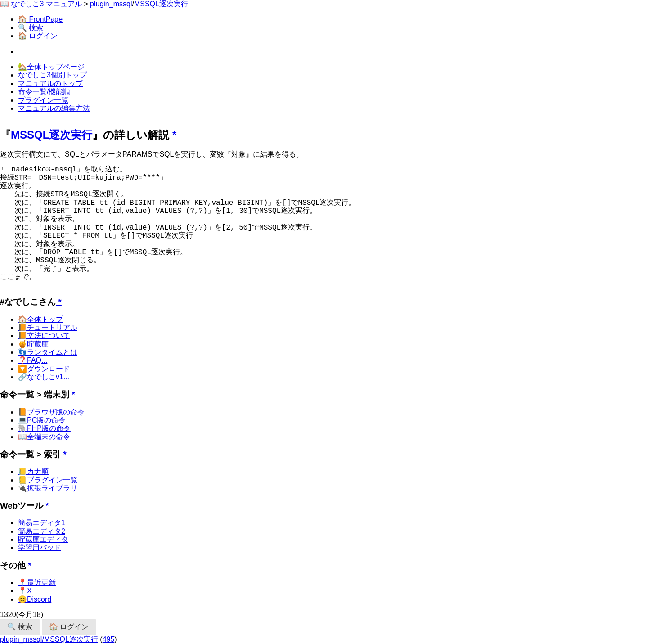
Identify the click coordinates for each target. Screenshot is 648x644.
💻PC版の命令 (42, 420)
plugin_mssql (111, 4)
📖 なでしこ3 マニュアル (41, 4)
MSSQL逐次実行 (161, 4)
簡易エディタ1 (42, 523)
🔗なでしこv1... (44, 377)
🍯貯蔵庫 (33, 344)
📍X (25, 591)
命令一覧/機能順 (44, 92)
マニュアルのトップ (50, 83)
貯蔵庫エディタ (43, 539)
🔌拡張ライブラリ (48, 488)
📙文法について (44, 336)
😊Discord (35, 599)
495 (109, 639)
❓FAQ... (33, 360)
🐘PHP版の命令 (44, 428)
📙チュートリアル (48, 327)
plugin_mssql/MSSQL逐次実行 (49, 639)
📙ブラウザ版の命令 (51, 412)
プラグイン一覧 (43, 100)
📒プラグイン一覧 (48, 480)
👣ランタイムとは (48, 352)
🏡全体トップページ (51, 67)
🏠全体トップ (40, 319)
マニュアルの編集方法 (54, 108)
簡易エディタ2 (42, 531)
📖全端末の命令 (44, 437)
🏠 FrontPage (40, 19)
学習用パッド (40, 547)
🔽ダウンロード (44, 369)
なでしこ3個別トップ (52, 75)
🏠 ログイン (38, 36)
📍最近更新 (37, 583)
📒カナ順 (33, 471)
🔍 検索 (31, 28)
